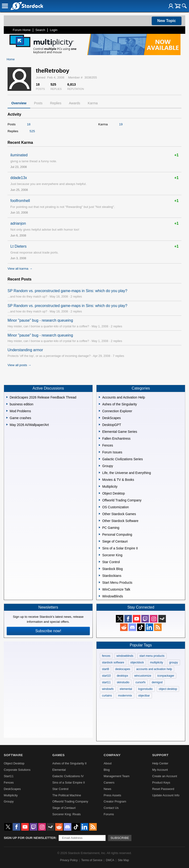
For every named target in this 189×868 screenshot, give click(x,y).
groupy (174, 662)
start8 (105, 669)
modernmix (125, 696)
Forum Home (22, 30)
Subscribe (120, 838)
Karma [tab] (93, 103)
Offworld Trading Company (70, 801)
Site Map (123, 860)
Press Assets (112, 795)
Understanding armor (25, 350)
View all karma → (20, 269)
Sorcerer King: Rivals (67, 814)
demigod (157, 682)
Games (59, 755)
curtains (107, 696)
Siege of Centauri (64, 808)
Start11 (9, 776)
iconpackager (166, 676)
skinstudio (123, 682)
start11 (106, 682)
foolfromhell (20, 201)
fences (106, 656)
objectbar (144, 696)
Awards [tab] (75, 103)
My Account (160, 770)
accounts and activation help (154, 669)
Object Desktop (14, 763)
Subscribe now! (48, 631)
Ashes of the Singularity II (69, 763)
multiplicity (157, 662)
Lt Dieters (18, 246)
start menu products (152, 656)
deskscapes (123, 669)
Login (54, 30)
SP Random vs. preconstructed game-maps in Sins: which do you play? (67, 291)
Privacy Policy (69, 860)
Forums (109, 814)
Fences (9, 783)
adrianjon (18, 223)
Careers (109, 783)
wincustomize (143, 676)
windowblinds (125, 656)
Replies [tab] (56, 103)
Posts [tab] (38, 103)
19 (121, 124)
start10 (106, 676)
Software (13, 755)
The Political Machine (67, 795)
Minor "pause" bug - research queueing (40, 320)
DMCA (110, 860)
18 (29, 124)
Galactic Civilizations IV (68, 776)
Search (40, 30)
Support (160, 755)
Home (11, 59)
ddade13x (19, 178)
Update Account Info (166, 795)
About (107, 763)
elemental (126, 689)
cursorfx (141, 682)
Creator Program (115, 801)
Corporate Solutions (17, 770)
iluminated (19, 155)
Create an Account (165, 776)
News (107, 789)
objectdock (137, 662)
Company (112, 755)
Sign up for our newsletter (30, 838)
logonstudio (145, 689)
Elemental (59, 770)
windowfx (108, 689)
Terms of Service (92, 860)
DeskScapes (12, 789)
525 (32, 131)
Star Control (60, 789)
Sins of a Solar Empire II (69, 783)
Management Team (116, 776)
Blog (107, 770)
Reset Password (163, 789)
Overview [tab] (19, 103)
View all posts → (19, 365)
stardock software (113, 662)
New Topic (167, 21)
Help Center (160, 763)
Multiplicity (11, 795)
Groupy (9, 801)
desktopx (122, 676)
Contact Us (111, 808)
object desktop (168, 689)
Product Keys (161, 783)
